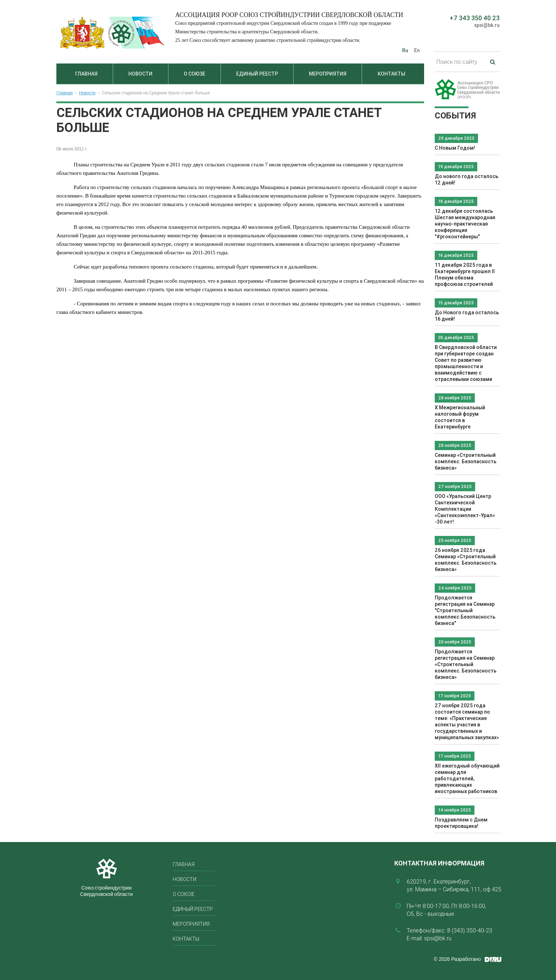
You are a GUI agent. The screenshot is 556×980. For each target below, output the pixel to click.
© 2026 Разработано (457, 959)
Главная (86, 74)
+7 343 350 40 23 (475, 18)
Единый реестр (257, 74)
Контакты (391, 74)
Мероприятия (328, 74)
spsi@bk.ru (487, 25)
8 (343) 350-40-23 (470, 930)
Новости (140, 74)
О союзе (194, 74)
